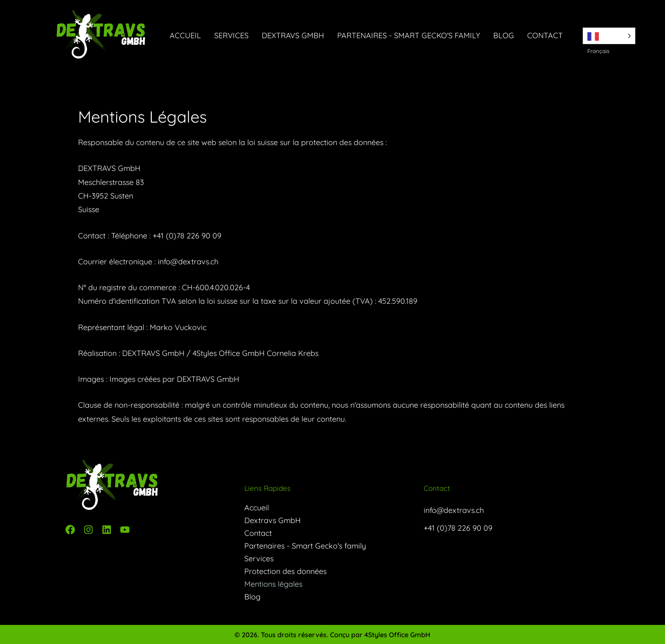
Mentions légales (273, 584)
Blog (504, 35)
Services (231, 35)
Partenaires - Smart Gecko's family (409, 35)
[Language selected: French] (609, 36)
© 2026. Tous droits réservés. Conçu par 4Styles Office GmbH (332, 635)
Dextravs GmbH (293, 35)
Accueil (185, 35)
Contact (545, 35)
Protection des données (285, 571)
